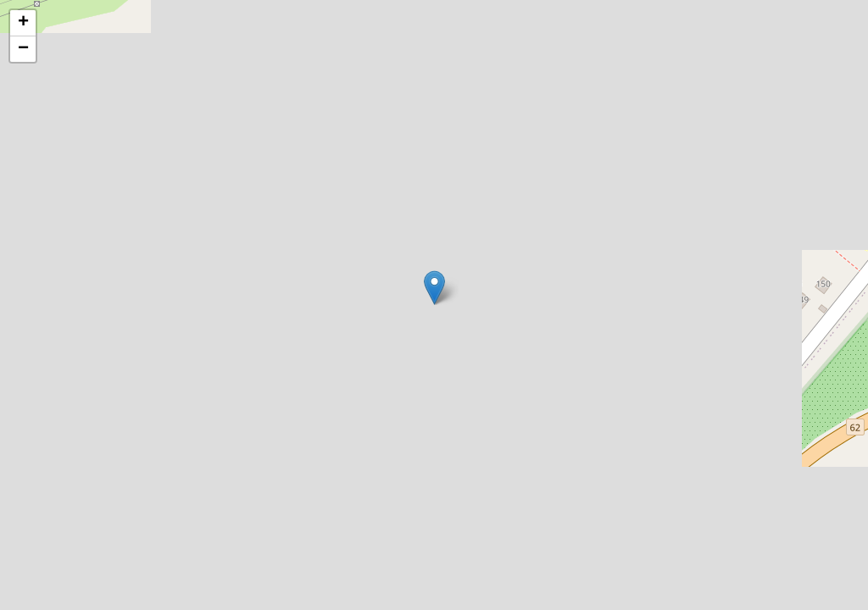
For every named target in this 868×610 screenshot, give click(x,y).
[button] (434, 288)
